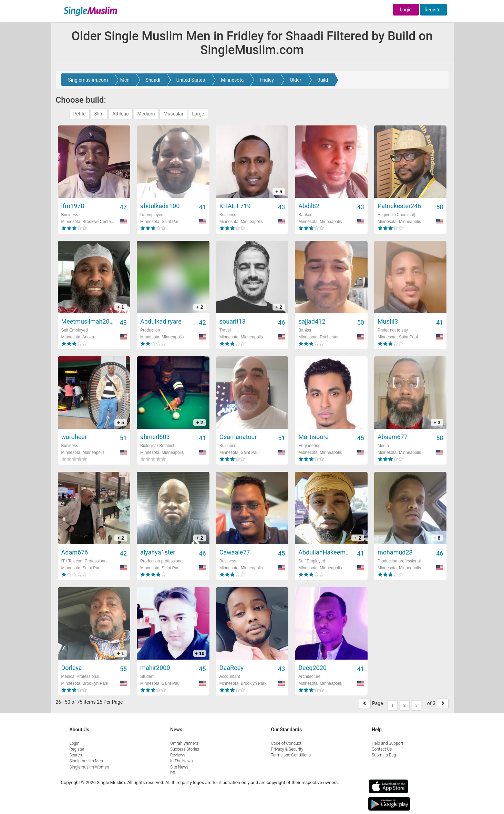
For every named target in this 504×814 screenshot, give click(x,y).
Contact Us (382, 749)
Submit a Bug (384, 755)
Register (433, 10)
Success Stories (185, 749)
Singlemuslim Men (86, 761)
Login (406, 10)
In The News (181, 761)
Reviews (178, 755)
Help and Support (388, 743)
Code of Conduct (286, 743)
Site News (179, 767)
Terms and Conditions (291, 755)
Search (76, 755)
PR (173, 773)
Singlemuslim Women (89, 767)
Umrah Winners (184, 743)
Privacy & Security (287, 749)
